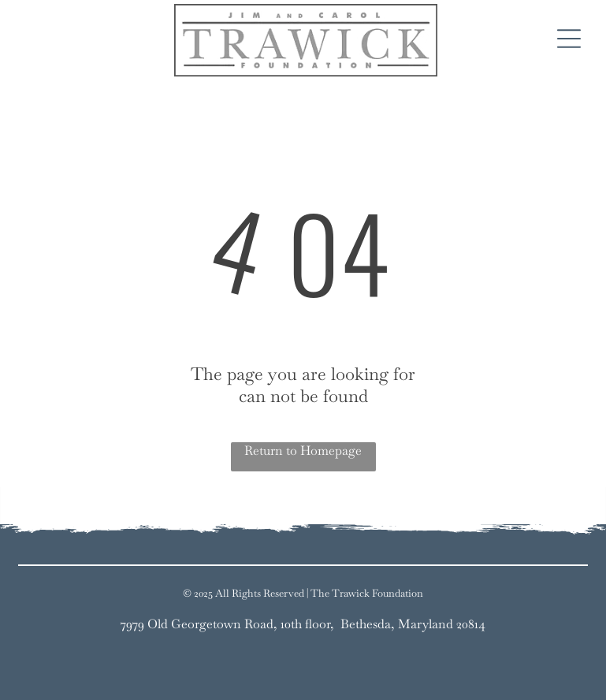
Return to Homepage (303, 451)
